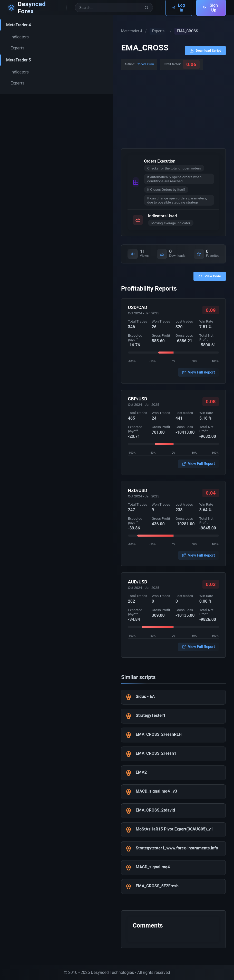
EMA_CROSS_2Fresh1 (156, 753)
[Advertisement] (173, 108)
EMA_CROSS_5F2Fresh (157, 886)
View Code (209, 276)
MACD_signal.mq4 (153, 867)
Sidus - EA (145, 696)
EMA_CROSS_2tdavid (155, 810)
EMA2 (141, 772)
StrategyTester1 (151, 715)
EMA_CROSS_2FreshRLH (159, 734)
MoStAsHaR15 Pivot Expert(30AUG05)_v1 (174, 829)
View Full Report (198, 372)
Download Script (205, 51)
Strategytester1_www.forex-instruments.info (177, 848)
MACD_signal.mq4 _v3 (156, 791)
